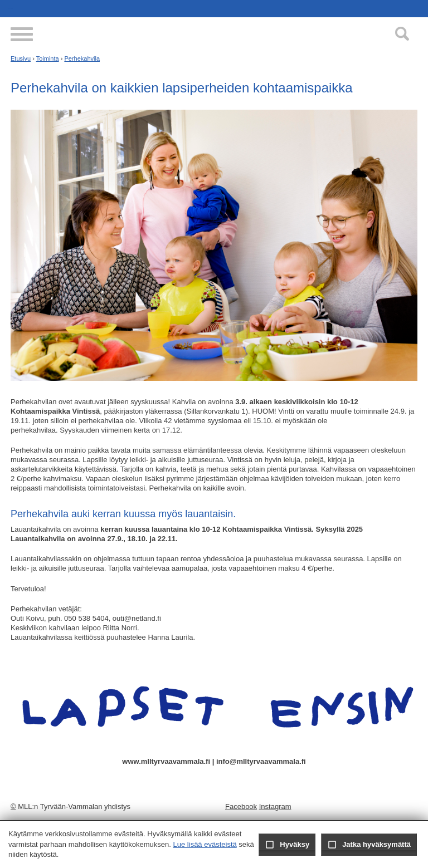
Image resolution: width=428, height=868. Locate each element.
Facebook (241, 806)
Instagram (275, 806)
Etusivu (21, 58)
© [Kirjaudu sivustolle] (13, 806)
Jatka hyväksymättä (369, 845)
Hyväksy (287, 845)
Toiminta (48, 58)
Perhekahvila (82, 58)
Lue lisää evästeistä (205, 844)
